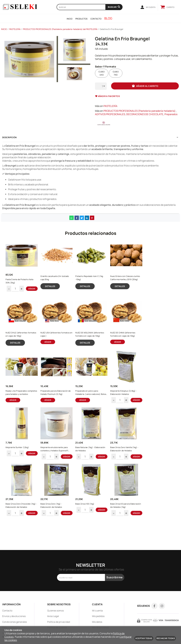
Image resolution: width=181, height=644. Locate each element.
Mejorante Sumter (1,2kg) (20, 464)
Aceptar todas (144, 638)
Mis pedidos (98, 616)
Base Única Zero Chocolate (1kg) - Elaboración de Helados (22, 526)
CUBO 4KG (102, 73)
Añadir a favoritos (107, 96)
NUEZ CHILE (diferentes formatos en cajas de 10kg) (21, 342)
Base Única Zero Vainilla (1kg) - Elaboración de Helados (127, 465)
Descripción (9, 137)
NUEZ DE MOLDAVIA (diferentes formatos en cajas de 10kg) (93, 342)
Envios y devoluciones (14, 616)
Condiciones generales (15, 622)
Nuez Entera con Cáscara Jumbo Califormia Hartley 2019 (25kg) (127, 281)
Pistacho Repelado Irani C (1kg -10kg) (92, 281)
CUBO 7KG (116, 73)
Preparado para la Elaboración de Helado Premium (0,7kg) (54, 404)
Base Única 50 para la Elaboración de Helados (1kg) (126, 526)
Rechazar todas (166, 638)
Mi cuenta (97, 611)
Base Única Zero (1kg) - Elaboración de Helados (54, 526)
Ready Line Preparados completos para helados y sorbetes (20, 404)
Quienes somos (55, 611)
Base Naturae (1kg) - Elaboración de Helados (89, 465)
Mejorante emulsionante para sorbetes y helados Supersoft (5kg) (57, 465)
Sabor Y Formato (106, 67)
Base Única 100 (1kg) (88, 525)
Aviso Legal (53, 616)
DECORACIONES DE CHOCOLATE (145, 114)
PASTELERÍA (110, 106)
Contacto (7, 611)
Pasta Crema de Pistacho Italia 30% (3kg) (22, 284)
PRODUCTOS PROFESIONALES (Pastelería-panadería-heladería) (139, 111)
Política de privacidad (59, 622)
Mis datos (97, 622)
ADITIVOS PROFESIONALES (110, 114)
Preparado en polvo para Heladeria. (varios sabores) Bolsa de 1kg (91, 404)
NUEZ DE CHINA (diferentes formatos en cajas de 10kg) (126, 342)
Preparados (171, 114)
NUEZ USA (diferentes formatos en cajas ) (53, 342)
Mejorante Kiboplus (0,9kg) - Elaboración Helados (126, 404)
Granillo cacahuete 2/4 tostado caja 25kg (58, 281)
